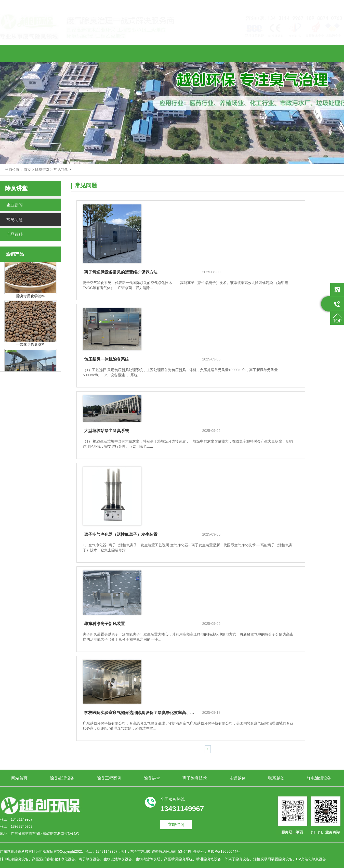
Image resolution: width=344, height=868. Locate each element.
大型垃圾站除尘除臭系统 (107, 431)
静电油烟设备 (319, 53)
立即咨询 (176, 825)
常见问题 (61, 170)
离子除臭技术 (195, 53)
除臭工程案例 (109, 53)
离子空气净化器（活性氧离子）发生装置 (121, 534)
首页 (28, 170)
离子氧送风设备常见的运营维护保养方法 (121, 272)
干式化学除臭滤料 (31, 346)
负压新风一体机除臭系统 (107, 359)
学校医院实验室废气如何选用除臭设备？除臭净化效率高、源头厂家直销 (139, 713)
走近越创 (237, 53)
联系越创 (276, 53)
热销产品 (15, 254)
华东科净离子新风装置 (104, 624)
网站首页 (19, 53)
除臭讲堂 (152, 53)
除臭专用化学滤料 (31, 298)
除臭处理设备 (62, 53)
